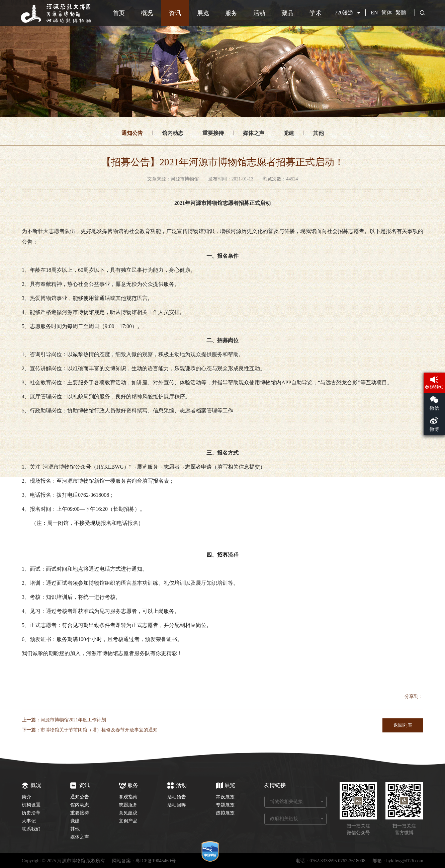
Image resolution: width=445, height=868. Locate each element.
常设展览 (225, 797)
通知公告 (132, 133)
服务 (231, 13)
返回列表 (403, 725)
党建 (289, 133)
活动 (259, 13)
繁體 (401, 13)
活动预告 (177, 797)
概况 (147, 13)
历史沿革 (31, 813)
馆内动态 (173, 133)
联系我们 (31, 829)
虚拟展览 (225, 813)
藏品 (287, 13)
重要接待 (213, 133)
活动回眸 (177, 805)
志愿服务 (128, 805)
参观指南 (128, 797)
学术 (316, 13)
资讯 (175, 13)
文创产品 (128, 821)
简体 (387, 13)
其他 (319, 133)
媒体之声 (254, 133)
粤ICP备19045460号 (156, 861)
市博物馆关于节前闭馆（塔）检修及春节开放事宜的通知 (99, 730)
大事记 (29, 821)
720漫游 (344, 13)
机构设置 (31, 805)
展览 (203, 13)
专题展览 (225, 805)
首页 (119, 13)
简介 (26, 797)
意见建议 (128, 813)
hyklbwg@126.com (405, 861)
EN (374, 13)
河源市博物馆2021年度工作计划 (73, 720)
